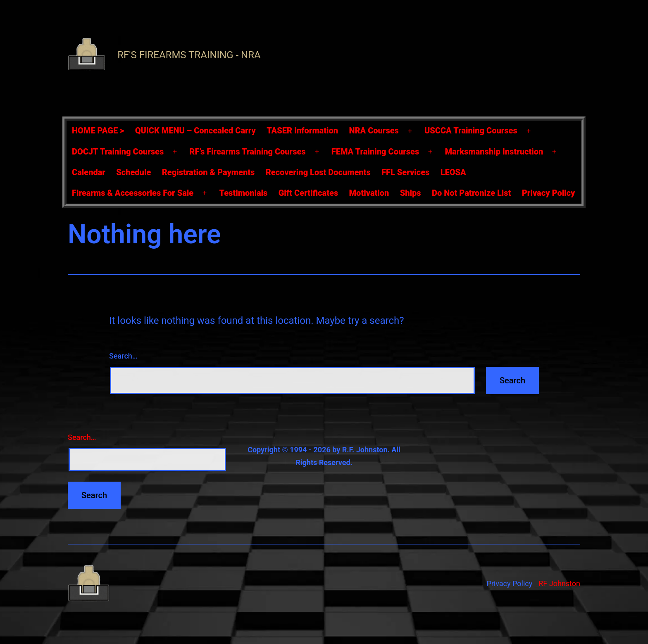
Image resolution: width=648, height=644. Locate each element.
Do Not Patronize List (471, 193)
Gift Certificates (308, 193)
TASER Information (302, 131)
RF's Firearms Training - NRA (189, 55)
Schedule (133, 172)
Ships (411, 193)
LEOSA (453, 172)
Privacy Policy (549, 193)
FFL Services (405, 172)
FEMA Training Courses (375, 152)
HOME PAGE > (98, 131)
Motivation (369, 193)
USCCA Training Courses (471, 131)
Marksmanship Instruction (494, 152)
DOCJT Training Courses (118, 152)
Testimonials (243, 193)
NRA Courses (374, 131)
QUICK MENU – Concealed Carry (195, 131)
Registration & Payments (208, 172)
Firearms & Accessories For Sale (133, 193)
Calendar (89, 172)
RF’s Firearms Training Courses (247, 152)
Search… (123, 356)
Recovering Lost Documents (318, 172)
